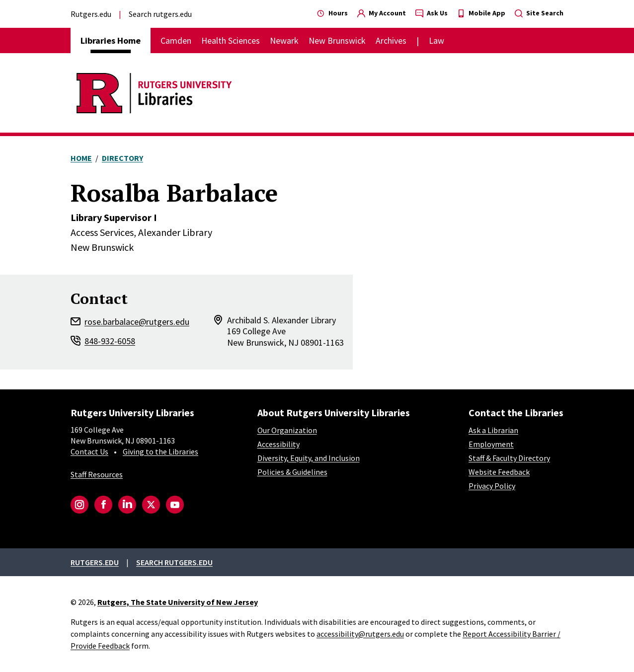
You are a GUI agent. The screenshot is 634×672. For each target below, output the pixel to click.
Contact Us (89, 451)
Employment (491, 444)
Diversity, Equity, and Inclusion (309, 458)
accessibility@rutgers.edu (360, 634)
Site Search (539, 13)
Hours (332, 13)
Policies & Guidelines (292, 472)
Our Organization (287, 430)
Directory (122, 158)
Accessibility (278, 444)
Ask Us (432, 13)
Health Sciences (231, 40)
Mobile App (481, 13)
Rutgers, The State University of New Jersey (178, 602)
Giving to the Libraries (160, 451)
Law (436, 40)
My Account (382, 13)
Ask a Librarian (493, 430)
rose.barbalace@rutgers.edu (137, 322)
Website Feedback (499, 472)
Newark (284, 40)
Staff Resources (97, 474)
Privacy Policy (492, 486)
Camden (176, 40)
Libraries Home (111, 40)
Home (81, 158)
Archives (391, 40)
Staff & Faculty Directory (509, 458)
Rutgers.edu (91, 14)
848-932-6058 (110, 341)
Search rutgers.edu (160, 14)
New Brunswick (337, 40)
